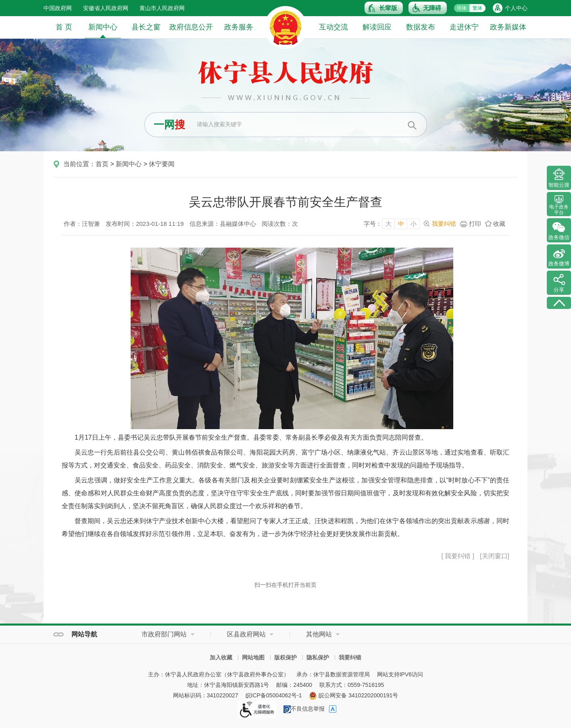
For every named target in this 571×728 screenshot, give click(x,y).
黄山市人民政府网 (162, 8)
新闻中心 (103, 30)
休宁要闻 (162, 164)
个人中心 (516, 8)
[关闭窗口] (495, 556)
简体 (462, 8)
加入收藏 (221, 657)
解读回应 (377, 27)
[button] (384, 8)
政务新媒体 (508, 27)
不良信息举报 (304, 709)
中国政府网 (58, 8)
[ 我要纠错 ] (458, 556)
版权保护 (285, 657)
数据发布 (421, 27)
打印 (475, 224)
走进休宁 (464, 27)
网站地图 (253, 657)
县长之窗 (146, 27)
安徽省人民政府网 (106, 8)
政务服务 (239, 27)
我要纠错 (444, 224)
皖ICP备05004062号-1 (274, 695)
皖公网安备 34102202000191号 (353, 695)
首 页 (64, 27)
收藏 (499, 224)
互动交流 (333, 27)
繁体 (477, 8)
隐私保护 (318, 657)
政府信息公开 (191, 27)
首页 (102, 164)
